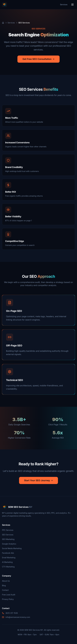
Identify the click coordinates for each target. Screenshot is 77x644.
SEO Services (8, 535)
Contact (5, 590)
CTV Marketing (8, 567)
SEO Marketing (8, 539)
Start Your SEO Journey (39, 480)
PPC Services (8, 530)
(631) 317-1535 (12, 613)
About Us (6, 581)
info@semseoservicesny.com (18, 617)
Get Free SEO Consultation (39, 59)
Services (64, 5)
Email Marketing (9, 558)
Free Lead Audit (9, 595)
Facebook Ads (8, 553)
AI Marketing (7, 562)
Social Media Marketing (12, 548)
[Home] (3, 23)
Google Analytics (9, 544)
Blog (4, 585)
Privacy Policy (8, 599)
